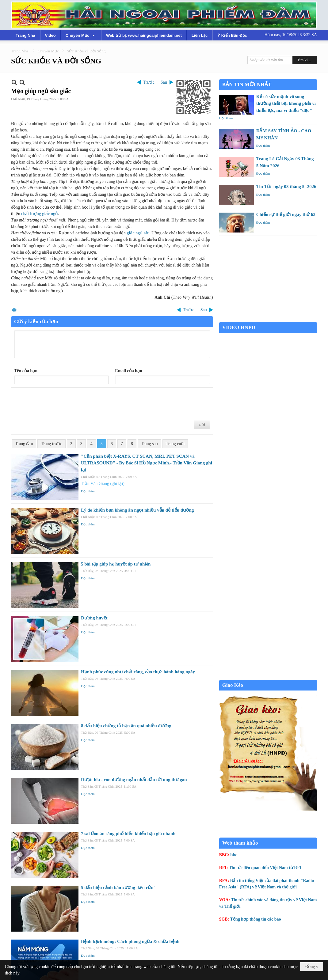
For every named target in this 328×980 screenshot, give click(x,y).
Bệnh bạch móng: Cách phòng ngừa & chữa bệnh (130, 941)
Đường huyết (94, 618)
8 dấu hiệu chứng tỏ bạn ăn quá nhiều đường (126, 726)
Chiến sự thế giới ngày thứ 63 (286, 214)
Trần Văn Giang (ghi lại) (103, 484)
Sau (164, 82)
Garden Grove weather (268, 319)
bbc (234, 855)
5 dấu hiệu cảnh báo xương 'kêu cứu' (118, 887)
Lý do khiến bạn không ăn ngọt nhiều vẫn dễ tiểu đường (137, 510)
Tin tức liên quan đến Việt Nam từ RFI (265, 868)
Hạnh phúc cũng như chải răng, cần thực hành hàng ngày (138, 672)
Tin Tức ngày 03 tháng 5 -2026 (286, 187)
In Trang (14, 310)
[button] (81, 35)
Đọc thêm (88, 491)
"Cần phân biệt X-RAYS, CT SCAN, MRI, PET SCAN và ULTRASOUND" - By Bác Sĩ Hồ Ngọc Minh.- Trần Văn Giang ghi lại (147, 463)
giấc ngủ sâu (138, 233)
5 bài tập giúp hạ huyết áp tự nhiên (116, 564)
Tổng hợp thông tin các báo (256, 919)
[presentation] (61, 403)
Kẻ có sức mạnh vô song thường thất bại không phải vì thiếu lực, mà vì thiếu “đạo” (286, 103)
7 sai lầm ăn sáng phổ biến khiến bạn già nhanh (128, 834)
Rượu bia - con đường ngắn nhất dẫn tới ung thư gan (134, 780)
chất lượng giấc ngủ (40, 214)
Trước (149, 82)
